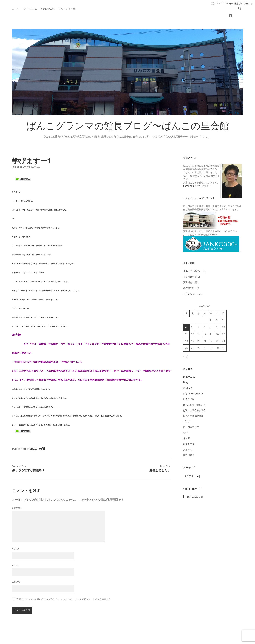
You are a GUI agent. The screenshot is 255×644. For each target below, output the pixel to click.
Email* (15, 553)
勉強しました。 (160, 458)
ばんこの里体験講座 (193, 404)
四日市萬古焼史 (191, 415)
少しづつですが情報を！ (28, 458)
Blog (186, 370)
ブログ (187, 410)
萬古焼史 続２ (191, 270)
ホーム (15, 9)
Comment (17, 496)
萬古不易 (188, 438)
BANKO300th (48, 9)
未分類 (187, 426)
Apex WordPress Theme (116, 636)
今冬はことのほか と (194, 259)
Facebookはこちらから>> (197, 174)
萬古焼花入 (189, 443)
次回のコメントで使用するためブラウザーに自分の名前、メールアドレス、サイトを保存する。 (65, 587)
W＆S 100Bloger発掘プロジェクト (234, 4)
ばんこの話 (37, 437)
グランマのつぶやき (193, 382)
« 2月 (186, 345)
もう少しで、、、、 (193, 282)
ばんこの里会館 (67, 9)
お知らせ (188, 376)
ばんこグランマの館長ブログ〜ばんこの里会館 (128, 115)
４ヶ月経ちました (192, 265)
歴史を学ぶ (189, 432)
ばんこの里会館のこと (194, 393)
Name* (16, 537)
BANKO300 (189, 365)
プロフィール (30, 9)
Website (16, 570)
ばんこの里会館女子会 (194, 398)
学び (186, 421)
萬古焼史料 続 (191, 276)
